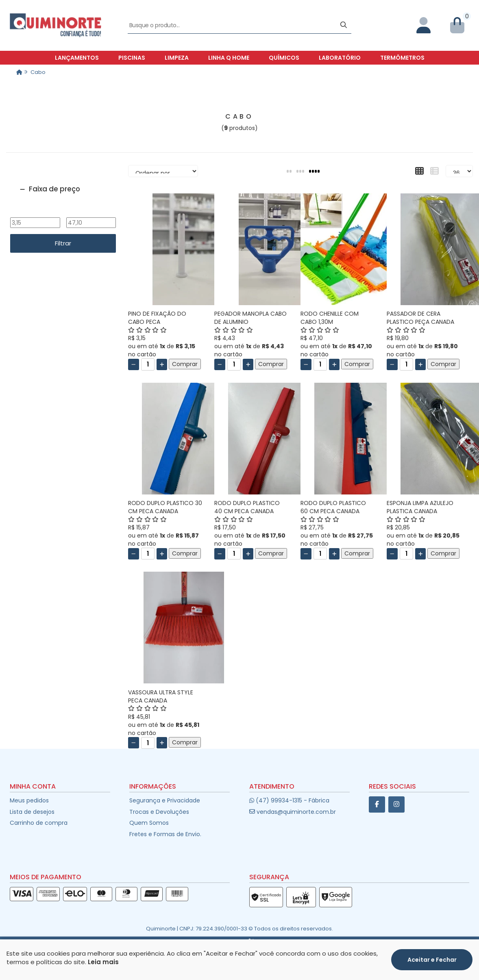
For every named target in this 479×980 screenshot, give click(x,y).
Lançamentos (77, 58)
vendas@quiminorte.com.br (293, 812)
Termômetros (402, 58)
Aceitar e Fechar (432, 960)
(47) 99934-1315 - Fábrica (289, 800)
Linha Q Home (229, 58)
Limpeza (177, 58)
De (35, 212)
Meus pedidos (29, 800)
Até (91, 212)
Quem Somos (149, 823)
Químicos (284, 58)
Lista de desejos (32, 812)
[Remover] (134, 364)
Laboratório (340, 58)
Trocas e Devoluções (159, 812)
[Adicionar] (162, 364)
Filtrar (63, 243)
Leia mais (103, 962)
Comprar (185, 364)
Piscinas (132, 58)
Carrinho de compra (39, 823)
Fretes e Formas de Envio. (165, 834)
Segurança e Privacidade (165, 800)
